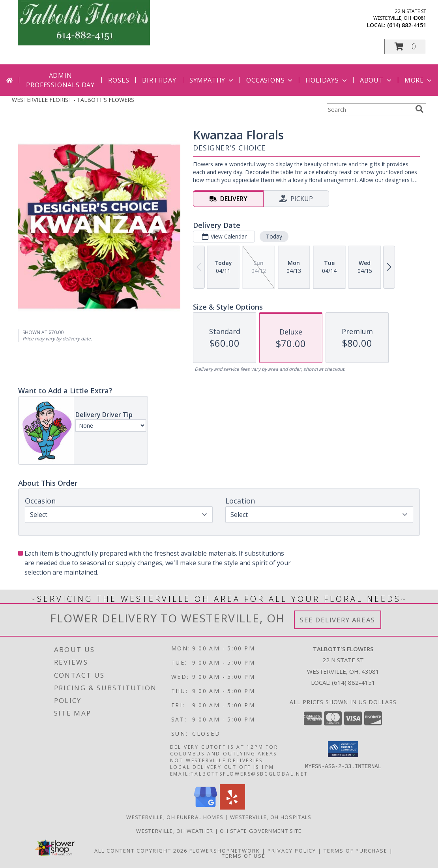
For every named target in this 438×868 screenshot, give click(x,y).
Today (274, 236)
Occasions (270, 80)
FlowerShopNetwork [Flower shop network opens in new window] (225, 851)
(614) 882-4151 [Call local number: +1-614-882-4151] (407, 25)
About (376, 80)
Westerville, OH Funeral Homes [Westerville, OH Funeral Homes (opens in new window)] (175, 817)
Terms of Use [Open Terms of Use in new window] (244, 856)
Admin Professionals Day (60, 80)
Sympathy (212, 80)
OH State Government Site (261, 831)
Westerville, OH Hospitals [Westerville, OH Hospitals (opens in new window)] (271, 817)
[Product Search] (369, 109)
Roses (119, 80)
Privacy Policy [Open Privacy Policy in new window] (292, 851)
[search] (419, 109)
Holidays (327, 80)
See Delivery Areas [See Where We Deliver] (338, 620)
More (419, 80)
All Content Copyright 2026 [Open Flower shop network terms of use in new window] (141, 851)
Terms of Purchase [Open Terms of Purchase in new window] (356, 851)
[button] (405, 46)
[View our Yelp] (232, 807)
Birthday (159, 80)
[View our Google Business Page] (206, 807)
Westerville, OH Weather (175, 831)
